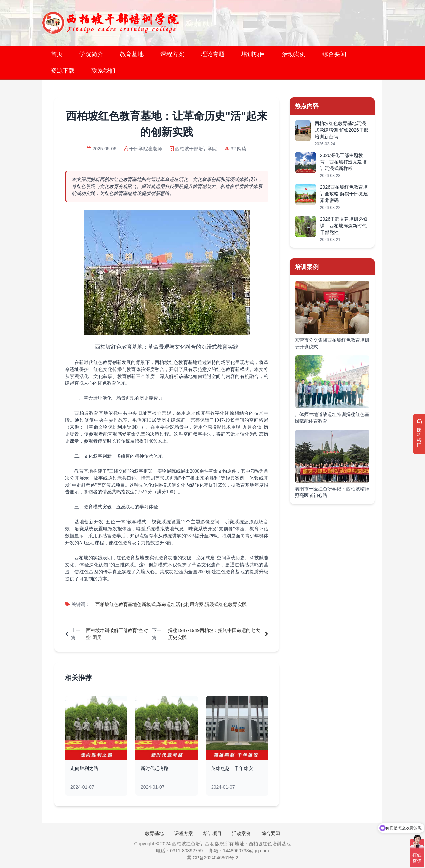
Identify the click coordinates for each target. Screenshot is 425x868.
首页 (57, 54)
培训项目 (253, 54)
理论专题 (213, 54)
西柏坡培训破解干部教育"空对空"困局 (117, 634)
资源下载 (63, 71)
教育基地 (132, 54)
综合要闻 (334, 54)
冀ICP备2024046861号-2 (212, 858)
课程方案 (172, 54)
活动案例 (294, 54)
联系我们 (103, 71)
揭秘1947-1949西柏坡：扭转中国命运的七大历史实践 (214, 634)
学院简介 (91, 54)
